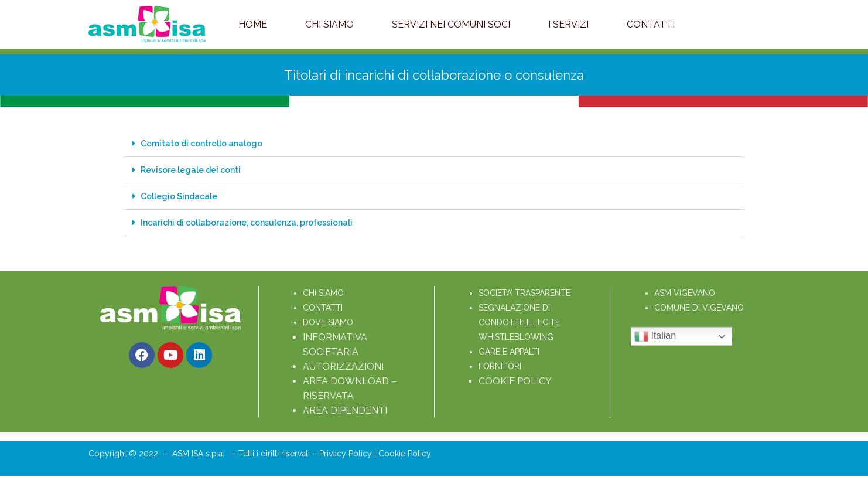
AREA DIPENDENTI (345, 410)
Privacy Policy (347, 454)
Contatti (651, 24)
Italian (655, 336)
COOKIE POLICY (515, 381)
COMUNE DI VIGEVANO (699, 308)
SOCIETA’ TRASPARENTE (524, 293)
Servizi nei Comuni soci (451, 24)
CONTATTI (323, 308)
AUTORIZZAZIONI (343, 367)
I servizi (568, 24)
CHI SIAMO (323, 293)
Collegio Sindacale (179, 196)
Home (253, 24)
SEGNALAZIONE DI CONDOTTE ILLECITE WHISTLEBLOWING (520, 322)
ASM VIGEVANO (685, 293)
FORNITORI (500, 366)
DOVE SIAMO (328, 322)
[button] (434, 144)
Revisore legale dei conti (191, 170)
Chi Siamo (329, 24)
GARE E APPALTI (509, 352)
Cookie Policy (405, 454)
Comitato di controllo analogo (201, 144)
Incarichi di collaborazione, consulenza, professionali (247, 223)
